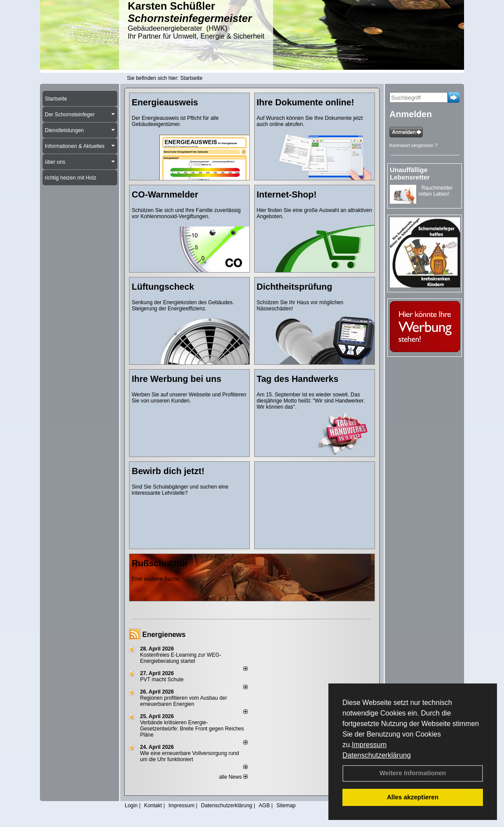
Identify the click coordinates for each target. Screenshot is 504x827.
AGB (264, 805)
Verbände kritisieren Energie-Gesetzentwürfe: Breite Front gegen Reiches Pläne (192, 729)
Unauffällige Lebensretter (410, 173)
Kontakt (153, 805)
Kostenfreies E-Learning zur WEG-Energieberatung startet (181, 658)
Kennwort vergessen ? (413, 145)
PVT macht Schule (162, 680)
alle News (233, 777)
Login (131, 805)
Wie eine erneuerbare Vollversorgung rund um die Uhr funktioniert (189, 756)
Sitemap (286, 805)
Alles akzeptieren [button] (413, 797)
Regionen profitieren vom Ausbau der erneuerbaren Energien (184, 701)
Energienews (164, 635)
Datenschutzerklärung (377, 755)
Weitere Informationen (413, 773)
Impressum (369, 745)
